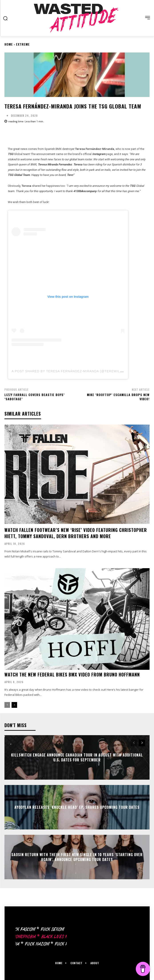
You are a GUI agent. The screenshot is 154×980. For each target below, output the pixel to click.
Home (9, 44)
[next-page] (14, 705)
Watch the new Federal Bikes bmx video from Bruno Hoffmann (72, 674)
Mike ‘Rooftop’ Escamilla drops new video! (118, 397)
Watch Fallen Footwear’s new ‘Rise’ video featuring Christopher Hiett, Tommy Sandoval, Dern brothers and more (76, 533)
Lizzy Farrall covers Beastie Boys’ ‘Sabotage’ (35, 397)
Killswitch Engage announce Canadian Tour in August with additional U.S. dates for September (77, 757)
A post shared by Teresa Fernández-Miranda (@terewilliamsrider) (77, 371)
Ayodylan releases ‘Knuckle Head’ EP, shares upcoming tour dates (77, 807)
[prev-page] (7, 705)
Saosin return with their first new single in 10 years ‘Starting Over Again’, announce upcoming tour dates (77, 857)
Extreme (23, 44)
